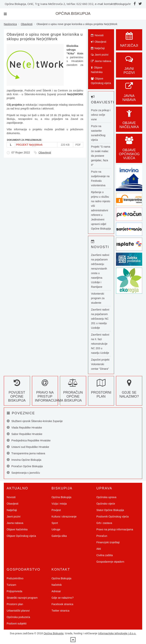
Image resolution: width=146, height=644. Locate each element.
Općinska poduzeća (18, 617)
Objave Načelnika (97, 70)
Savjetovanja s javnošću (23, 473)
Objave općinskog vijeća (129, 150)
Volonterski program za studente (98, 298)
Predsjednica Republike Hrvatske (29, 440)
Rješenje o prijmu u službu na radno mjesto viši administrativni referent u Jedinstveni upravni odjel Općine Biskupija (101, 210)
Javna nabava (101, 61)
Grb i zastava (104, 523)
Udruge (56, 529)
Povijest (56, 510)
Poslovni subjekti (17, 624)
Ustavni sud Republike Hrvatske (28, 447)
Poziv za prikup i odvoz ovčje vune (101, 115)
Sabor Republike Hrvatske (25, 434)
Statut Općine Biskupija (110, 510)
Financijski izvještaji (108, 542)
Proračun (102, 536)
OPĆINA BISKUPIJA (73, 13)
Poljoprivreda (14, 591)
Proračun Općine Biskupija (73, 392)
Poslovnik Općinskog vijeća (113, 517)
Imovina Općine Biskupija (24, 460)
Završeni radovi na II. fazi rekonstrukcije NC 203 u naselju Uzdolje (100, 344)
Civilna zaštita (105, 555)
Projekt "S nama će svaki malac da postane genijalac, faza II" (101, 156)
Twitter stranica (60, 611)
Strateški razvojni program (22, 598)
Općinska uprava (106, 497)
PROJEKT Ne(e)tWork (29, 145)
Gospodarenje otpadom (110, 562)
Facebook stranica (62, 604)
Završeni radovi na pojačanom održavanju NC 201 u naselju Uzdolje (100, 319)
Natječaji (98, 48)
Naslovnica (10, 24)
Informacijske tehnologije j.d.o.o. (117, 633)
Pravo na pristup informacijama (49, 392)
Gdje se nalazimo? (129, 390)
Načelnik (57, 585)
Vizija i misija (59, 504)
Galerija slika (59, 536)
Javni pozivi (100, 55)
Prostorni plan (101, 390)
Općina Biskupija (61, 497)
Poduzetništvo (15, 578)
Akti (99, 549)
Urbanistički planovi (18, 611)
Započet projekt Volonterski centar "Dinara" (100, 364)
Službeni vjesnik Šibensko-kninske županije (35, 421)
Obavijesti (27, 24)
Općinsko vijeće (106, 504)
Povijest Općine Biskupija (17, 392)
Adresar (56, 591)
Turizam (11, 585)
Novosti (97, 35)
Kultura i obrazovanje (64, 517)
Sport (55, 523)
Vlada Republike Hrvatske (24, 427)
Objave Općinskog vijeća (101, 81)
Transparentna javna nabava (26, 453)
